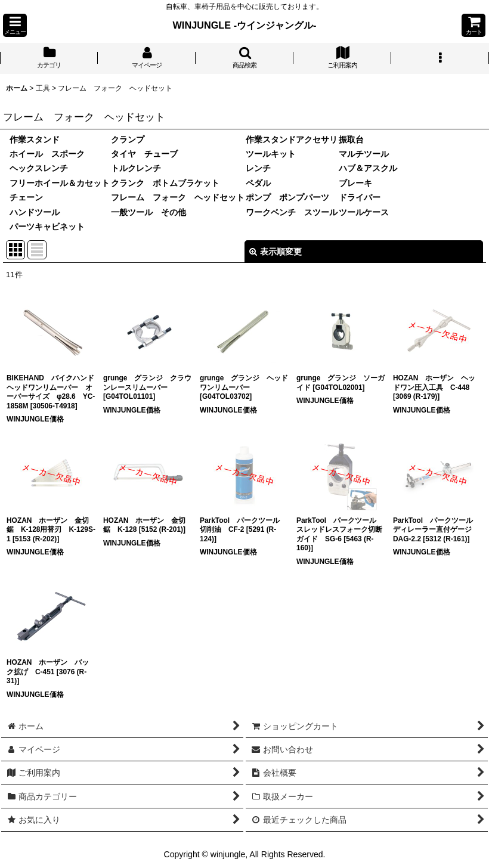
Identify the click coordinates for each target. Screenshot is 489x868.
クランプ (128, 139)
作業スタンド (35, 139)
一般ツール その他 (148, 212)
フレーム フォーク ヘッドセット (178, 197)
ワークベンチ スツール (292, 212)
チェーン (26, 197)
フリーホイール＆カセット (60, 183)
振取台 (351, 139)
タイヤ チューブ (144, 154)
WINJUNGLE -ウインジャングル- (245, 25)
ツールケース (364, 212)
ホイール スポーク (47, 154)
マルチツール (364, 154)
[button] (15, 25)
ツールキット (271, 154)
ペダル (258, 183)
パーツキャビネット (47, 227)
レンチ (258, 168)
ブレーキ (355, 183)
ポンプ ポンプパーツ (287, 197)
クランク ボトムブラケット (165, 183)
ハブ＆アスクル (368, 168)
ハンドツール (35, 212)
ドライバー (360, 197)
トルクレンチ (136, 168)
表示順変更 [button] (276, 252)
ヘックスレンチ (39, 168)
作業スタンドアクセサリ (292, 139)
